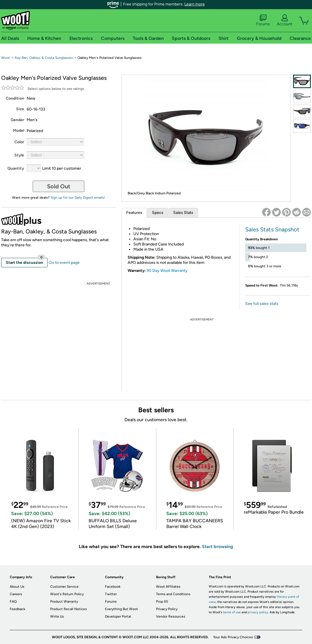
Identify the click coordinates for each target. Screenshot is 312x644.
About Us (17, 587)
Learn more (195, 4)
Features (134, 213)
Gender (17, 120)
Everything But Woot (121, 609)
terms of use (232, 612)
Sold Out (59, 186)
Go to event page (64, 263)
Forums (263, 20)
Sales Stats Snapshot (272, 229)
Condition (15, 98)
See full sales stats (262, 304)
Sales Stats (183, 213)
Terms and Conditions (173, 594)
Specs (158, 213)
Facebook (113, 587)
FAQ (13, 602)
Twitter (111, 594)
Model (18, 130)
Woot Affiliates (168, 587)
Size (20, 109)
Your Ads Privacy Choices (233, 637)
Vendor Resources (171, 616)
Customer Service (64, 587)
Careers (16, 594)
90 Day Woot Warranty (167, 271)
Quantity (16, 168)
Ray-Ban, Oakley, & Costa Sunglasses (44, 58)
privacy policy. (258, 612)
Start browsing (218, 547)
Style (19, 155)
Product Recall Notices (69, 609)
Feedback (17, 609)
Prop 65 (162, 602)
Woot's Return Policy (67, 594)
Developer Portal (118, 616)
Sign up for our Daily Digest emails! (78, 198)
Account (284, 20)
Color (19, 142)
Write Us (57, 616)
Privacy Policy (167, 609)
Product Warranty (64, 602)
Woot (6, 58)
